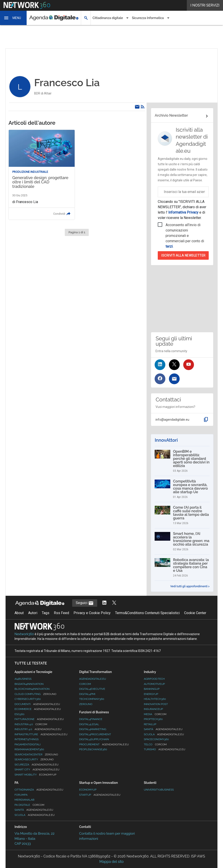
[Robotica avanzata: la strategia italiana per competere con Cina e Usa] (182, 568)
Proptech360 (153, 719)
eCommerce (38, 709)
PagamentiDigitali (27, 744)
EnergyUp (151, 694)
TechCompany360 (92, 699)
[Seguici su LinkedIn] (160, 365)
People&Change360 (93, 749)
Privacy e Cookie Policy (92, 613)
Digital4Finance (91, 719)
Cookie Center (195, 613)
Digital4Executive (92, 689)
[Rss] (143, 107)
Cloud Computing (35, 694)
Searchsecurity (34, 759)
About (19, 613)
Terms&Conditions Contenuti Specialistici (147, 613)
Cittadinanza (39, 790)
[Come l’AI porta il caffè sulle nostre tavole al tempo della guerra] (182, 515)
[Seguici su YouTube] (189, 365)
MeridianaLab (24, 800)
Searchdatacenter (36, 754)
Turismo (165, 749)
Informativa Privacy (183, 212)
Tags (46, 613)
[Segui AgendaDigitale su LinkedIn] (104, 603)
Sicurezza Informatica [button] (148, 18)
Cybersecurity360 (28, 699)
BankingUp (152, 689)
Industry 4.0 (38, 729)
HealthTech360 (155, 699)
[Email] (137, 107)
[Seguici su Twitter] (174, 365)
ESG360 (19, 714)
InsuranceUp (154, 709)
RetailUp (150, 724)
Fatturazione (39, 719)
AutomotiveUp (154, 684)
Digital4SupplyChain (94, 739)
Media (155, 714)
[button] (13, 18)
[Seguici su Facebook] (160, 379)
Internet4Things (27, 739)
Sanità (163, 729)
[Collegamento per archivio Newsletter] (182, 116)
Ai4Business (23, 679)
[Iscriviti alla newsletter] (174, 379)
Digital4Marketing (93, 729)
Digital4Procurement (95, 734)
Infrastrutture (41, 734)
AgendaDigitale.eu (93, 679)
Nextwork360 (24, 634)
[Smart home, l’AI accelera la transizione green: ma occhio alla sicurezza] (182, 541)
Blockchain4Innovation (32, 689)
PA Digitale (29, 805)
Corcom (85, 684)
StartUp (100, 795)
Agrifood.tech (154, 679)
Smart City (37, 769)
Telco (155, 744)
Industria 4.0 (31, 724)
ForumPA (21, 795)
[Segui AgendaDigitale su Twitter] (114, 603)
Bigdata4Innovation (29, 684)
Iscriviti (183, 255)
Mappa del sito (111, 862)
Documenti (37, 704)
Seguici (85, 603)
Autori (33, 613)
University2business (159, 790)
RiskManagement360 (29, 749)
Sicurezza (37, 765)
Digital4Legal (89, 724)
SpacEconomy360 (156, 739)
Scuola (164, 734)
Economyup (88, 790)
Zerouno (86, 704)
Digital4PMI (87, 694)
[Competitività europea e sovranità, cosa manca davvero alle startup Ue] (182, 489)
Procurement (104, 744)
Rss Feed (61, 613)
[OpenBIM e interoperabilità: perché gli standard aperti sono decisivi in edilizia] (182, 461)
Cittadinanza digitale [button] (108, 18)
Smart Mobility (35, 775)
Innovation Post (156, 704)
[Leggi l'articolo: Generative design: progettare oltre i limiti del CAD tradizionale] (42, 175)
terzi (169, 246)
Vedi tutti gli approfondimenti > (190, 586)
